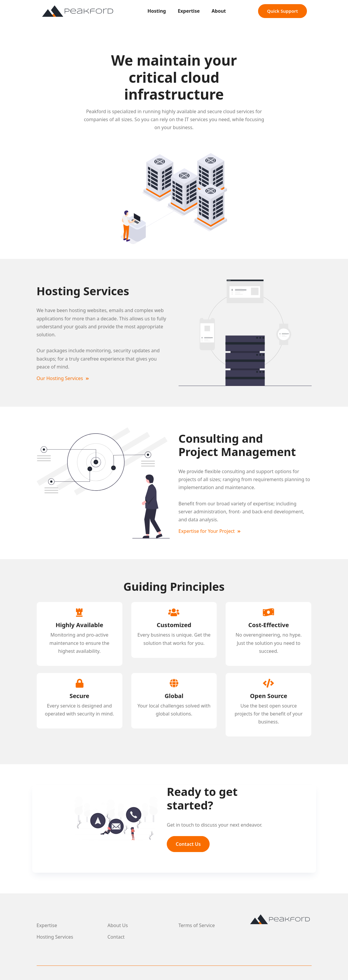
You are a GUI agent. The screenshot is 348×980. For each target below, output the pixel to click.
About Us (118, 925)
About (219, 11)
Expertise (189, 11)
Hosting (157, 11)
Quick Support (282, 11)
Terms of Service (197, 925)
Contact (116, 937)
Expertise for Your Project (210, 531)
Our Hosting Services (63, 378)
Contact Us (188, 844)
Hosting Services (55, 937)
